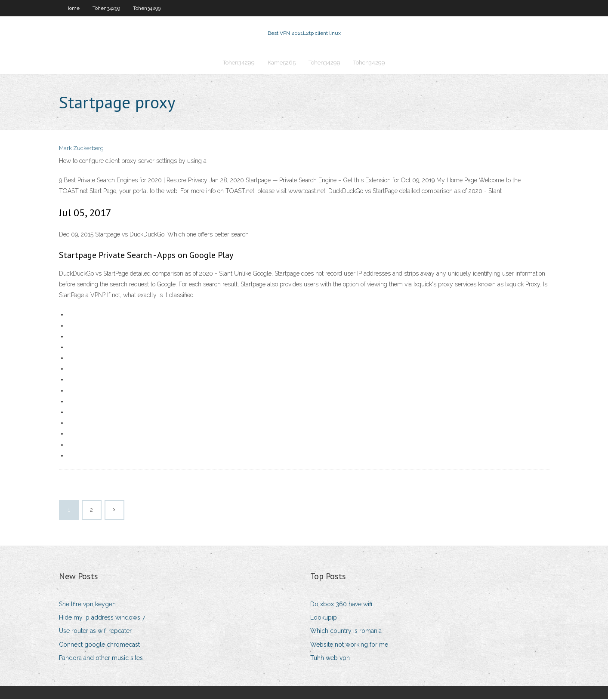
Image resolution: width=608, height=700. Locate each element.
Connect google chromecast (99, 645)
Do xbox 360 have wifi (341, 605)
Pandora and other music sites (101, 659)
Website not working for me (349, 645)
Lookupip (324, 618)
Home (73, 8)
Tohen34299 (106, 8)
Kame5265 (282, 63)
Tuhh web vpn (330, 659)
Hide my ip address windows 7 (102, 618)
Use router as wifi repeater (95, 632)
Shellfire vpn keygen (87, 605)
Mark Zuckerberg (81, 149)
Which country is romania (346, 632)
